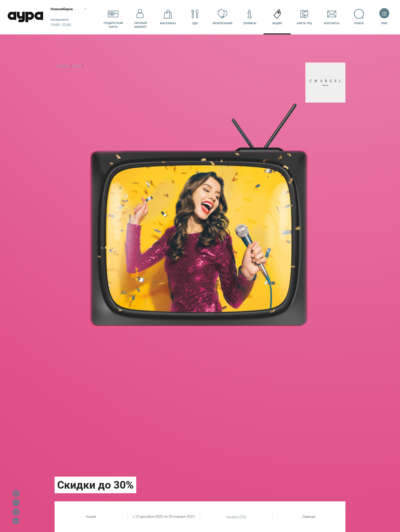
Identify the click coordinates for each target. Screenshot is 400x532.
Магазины (168, 17)
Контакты (332, 17)
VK (16, 503)
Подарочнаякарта (113, 17)
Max (16, 493)
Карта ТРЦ (304, 17)
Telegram (16, 512)
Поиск (359, 17)
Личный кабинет (141, 17)
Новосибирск (62, 9)
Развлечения (222, 17)
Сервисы (250, 17)
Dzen (16, 521)
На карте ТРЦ (236, 517)
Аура (26, 17)
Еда (195, 17)
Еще (384, 17)
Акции (277, 17)
